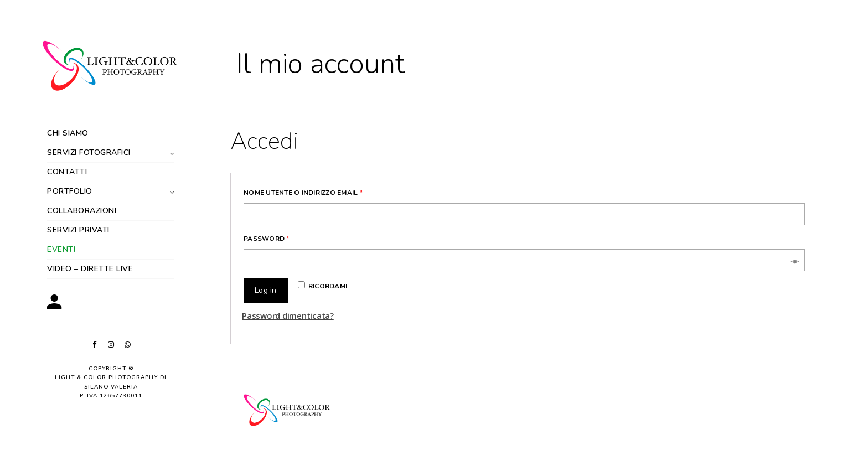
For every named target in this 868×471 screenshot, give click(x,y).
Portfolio (70, 191)
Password (267, 239)
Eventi (61, 249)
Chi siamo (68, 133)
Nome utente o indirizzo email (303, 193)
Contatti (67, 172)
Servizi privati (78, 230)
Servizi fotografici (89, 152)
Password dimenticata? (288, 315)
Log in (266, 290)
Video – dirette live (90, 269)
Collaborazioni (82, 211)
